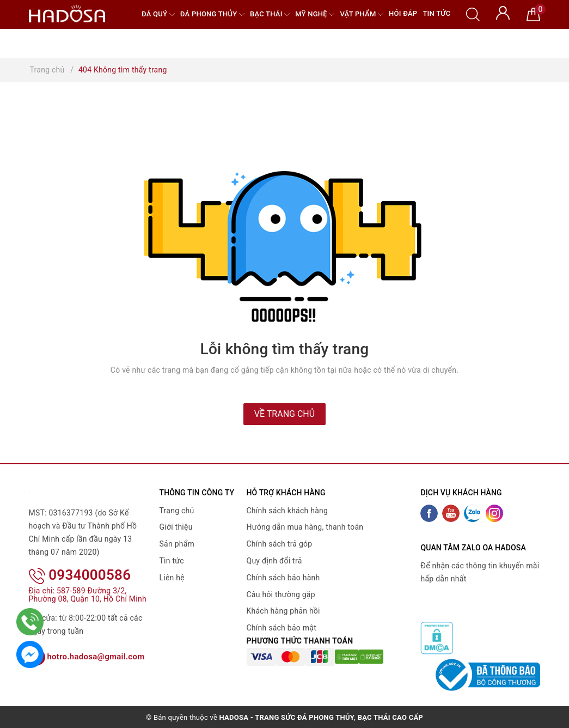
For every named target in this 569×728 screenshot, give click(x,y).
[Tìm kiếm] (473, 14)
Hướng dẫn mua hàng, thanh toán (305, 527)
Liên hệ (172, 578)
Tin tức (436, 13)
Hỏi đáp (403, 13)
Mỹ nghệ (315, 14)
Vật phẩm (362, 14)
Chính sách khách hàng (287, 511)
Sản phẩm (177, 544)
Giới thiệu (176, 527)
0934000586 (80, 575)
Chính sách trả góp (280, 544)
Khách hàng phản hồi (283, 611)
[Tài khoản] (503, 12)
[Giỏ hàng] (533, 14)
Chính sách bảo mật (282, 628)
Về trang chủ (284, 414)
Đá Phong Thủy (212, 14)
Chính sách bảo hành (283, 578)
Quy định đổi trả (274, 561)
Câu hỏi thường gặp (281, 594)
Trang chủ (177, 511)
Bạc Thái (270, 14)
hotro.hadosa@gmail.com (87, 657)
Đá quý (158, 14)
